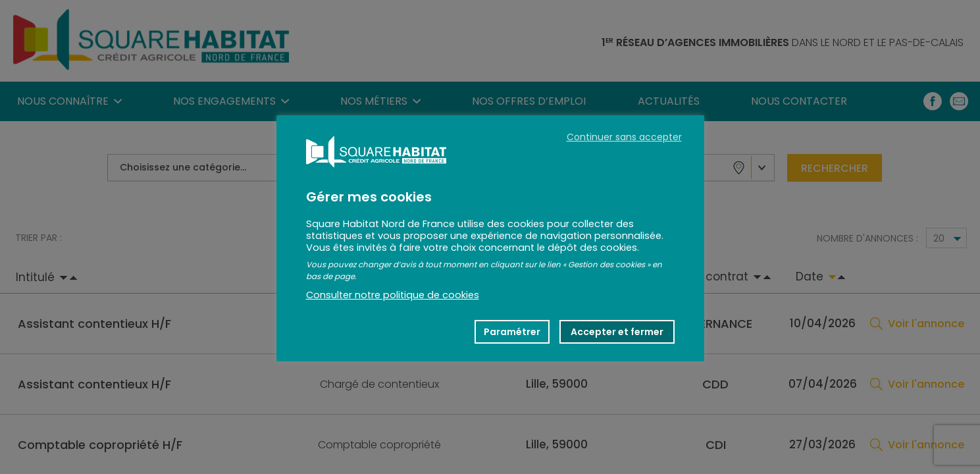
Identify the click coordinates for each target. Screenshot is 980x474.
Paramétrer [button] (512, 332)
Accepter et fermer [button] (617, 332)
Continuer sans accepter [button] (624, 137)
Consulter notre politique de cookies (393, 295)
